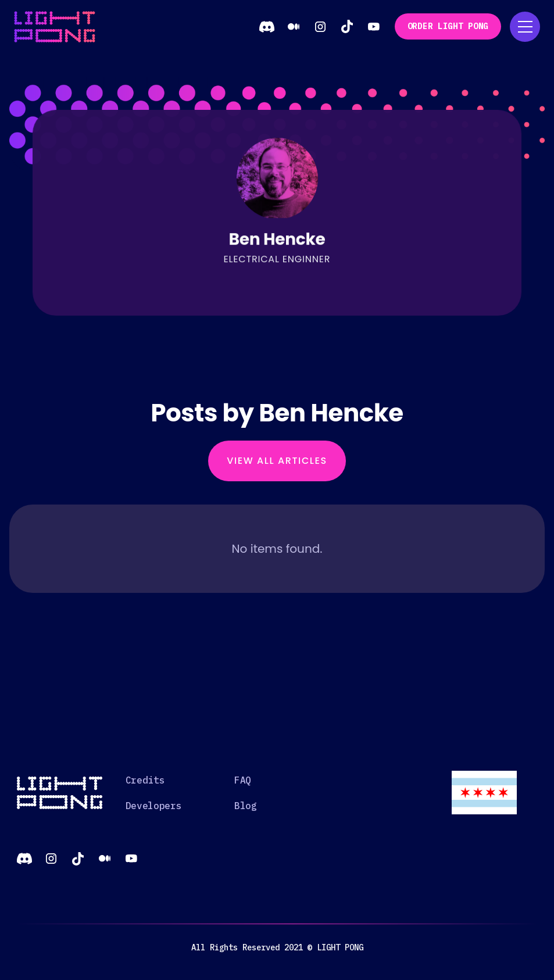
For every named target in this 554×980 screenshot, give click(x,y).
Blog (246, 806)
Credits (145, 780)
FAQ (243, 780)
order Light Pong (448, 26)
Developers (154, 806)
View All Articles (277, 461)
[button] (525, 27)
